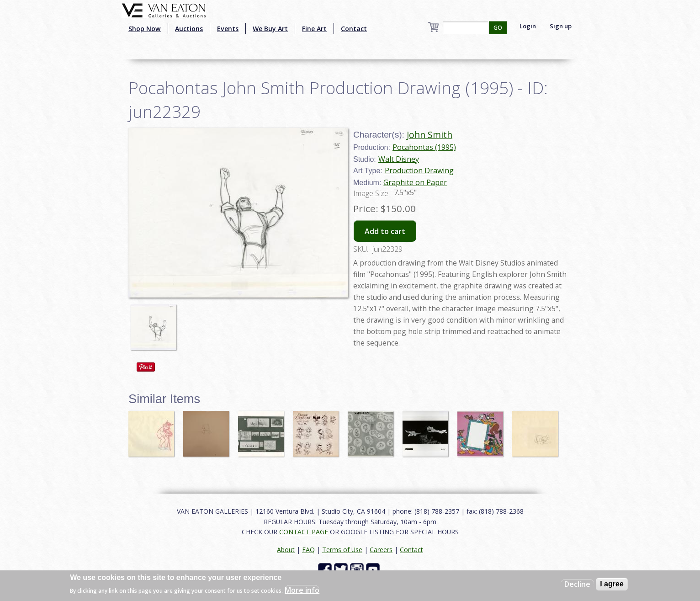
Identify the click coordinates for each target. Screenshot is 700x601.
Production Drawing (419, 170)
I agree (612, 584)
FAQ (308, 550)
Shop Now (145, 29)
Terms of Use (342, 550)
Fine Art (314, 29)
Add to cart (385, 231)
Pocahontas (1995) (424, 147)
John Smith (430, 135)
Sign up (561, 26)
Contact (354, 29)
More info (302, 590)
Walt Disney (399, 159)
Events (228, 29)
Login (528, 26)
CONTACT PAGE (304, 532)
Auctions (189, 29)
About (286, 550)
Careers (381, 550)
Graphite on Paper (415, 182)
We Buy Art (270, 29)
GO (498, 28)
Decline (577, 584)
